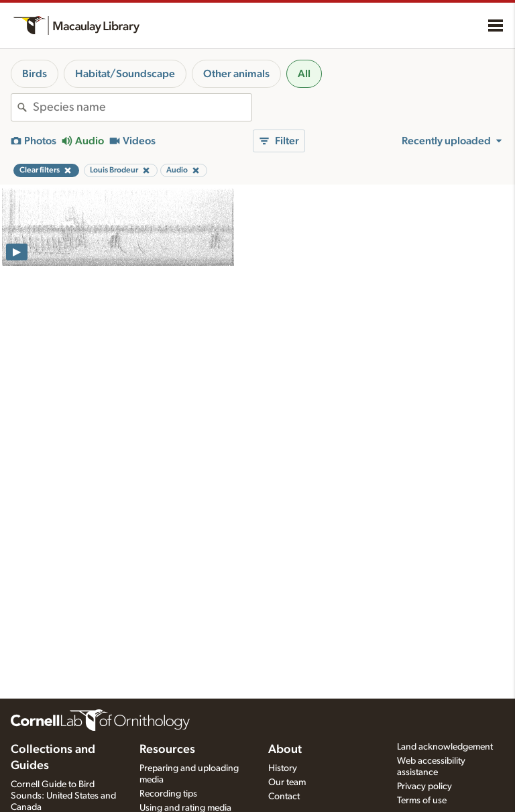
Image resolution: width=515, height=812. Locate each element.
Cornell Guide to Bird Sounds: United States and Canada (63, 796)
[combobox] (142, 107)
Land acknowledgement (445, 747)
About (285, 750)
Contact (284, 797)
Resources (167, 750)
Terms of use (422, 801)
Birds (35, 74)
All (304, 74)
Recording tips (168, 794)
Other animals (236, 74)
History (283, 768)
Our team (287, 782)
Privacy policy (424, 786)
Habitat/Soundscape (125, 74)
